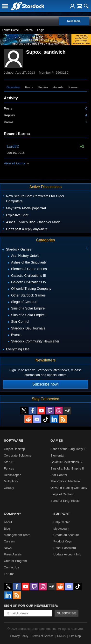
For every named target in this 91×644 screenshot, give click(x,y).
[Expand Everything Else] (3, 349)
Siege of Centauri (62, 494)
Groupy (9, 488)
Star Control (59, 475)
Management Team (17, 535)
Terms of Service (43, 636)
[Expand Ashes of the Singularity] (9, 263)
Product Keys (63, 541)
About (8, 522)
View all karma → (17, 163)
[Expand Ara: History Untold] (9, 256)
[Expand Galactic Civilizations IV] (9, 283)
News (8, 548)
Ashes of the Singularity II (68, 449)
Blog (7, 529)
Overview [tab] (13, 87)
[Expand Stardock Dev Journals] (9, 329)
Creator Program (15, 561)
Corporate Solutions (17, 455)
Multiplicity (11, 481)
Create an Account (66, 535)
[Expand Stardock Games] (3, 250)
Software (14, 441)
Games (57, 441)
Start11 (9, 462)
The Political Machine (65, 481)
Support (62, 514)
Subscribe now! (45, 384)
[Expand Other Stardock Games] (9, 296)
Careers (9, 541)
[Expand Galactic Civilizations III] (9, 276)
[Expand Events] (9, 335)
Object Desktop (14, 449)
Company (13, 514)
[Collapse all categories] (87, 248)
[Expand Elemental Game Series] (9, 269)
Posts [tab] (29, 87)
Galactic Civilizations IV (66, 462)
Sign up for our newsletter (30, 606)
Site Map (75, 636)
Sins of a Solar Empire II (67, 468)
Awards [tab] (58, 87)
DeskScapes (13, 475)
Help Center (62, 522)
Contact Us (11, 567)
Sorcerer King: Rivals (65, 501)
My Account (61, 529)
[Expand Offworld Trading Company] (9, 289)
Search (28, 30)
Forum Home (10, 30)
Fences (9, 468)
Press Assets (13, 554)
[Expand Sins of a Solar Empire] (9, 309)
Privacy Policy (19, 636)
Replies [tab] (43, 87)
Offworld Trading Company (69, 488)
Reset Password (65, 548)
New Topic (74, 21)
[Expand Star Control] (9, 322)
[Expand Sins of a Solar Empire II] (9, 316)
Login (41, 30)
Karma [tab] (73, 87)
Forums (9, 574)
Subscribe (66, 613)
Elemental (57, 455)
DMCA (61, 636)
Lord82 (13, 146)
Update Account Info (67, 554)
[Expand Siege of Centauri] (9, 302)
